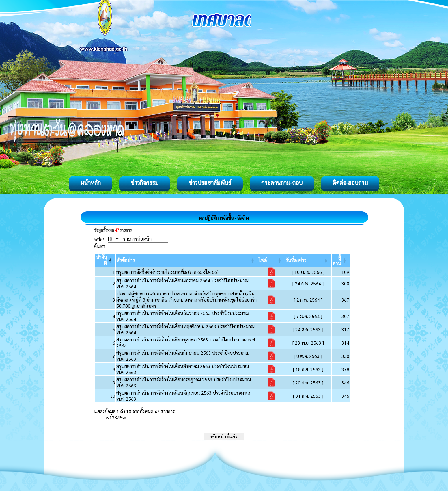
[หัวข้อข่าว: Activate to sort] (187, 260)
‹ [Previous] (109, 417)
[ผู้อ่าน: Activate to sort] (341, 260)
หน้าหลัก (90, 183)
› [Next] (123, 417)
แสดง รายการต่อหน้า (123, 239)
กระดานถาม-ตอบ (282, 183)
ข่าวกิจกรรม (145, 183)
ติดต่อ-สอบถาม (350, 183)
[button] (126, 260)
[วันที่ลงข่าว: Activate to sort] (308, 260)
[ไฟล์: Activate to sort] (271, 260)
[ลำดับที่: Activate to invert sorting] (105, 260)
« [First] (107, 417)
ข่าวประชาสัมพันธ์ (210, 183)
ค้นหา (100, 246)
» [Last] (125, 417)
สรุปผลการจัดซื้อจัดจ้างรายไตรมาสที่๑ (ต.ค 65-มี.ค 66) (167, 272)
